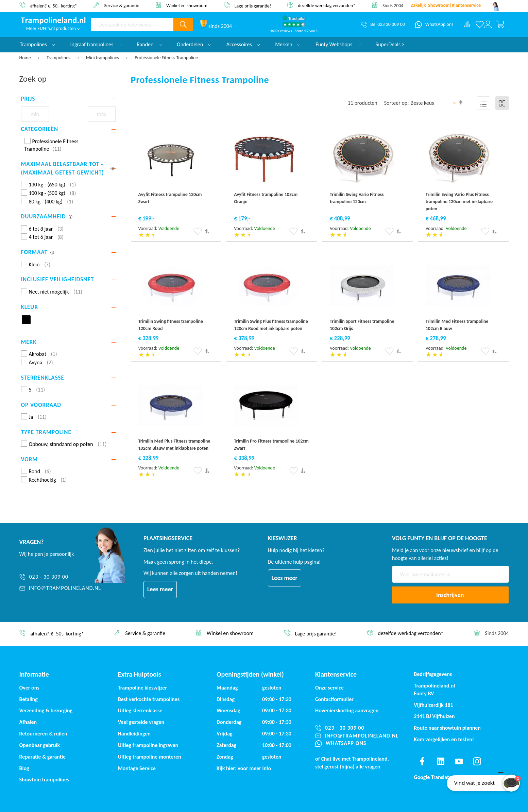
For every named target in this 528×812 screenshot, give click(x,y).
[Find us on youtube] (459, 761)
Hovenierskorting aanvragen (347, 710)
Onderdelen (194, 44)
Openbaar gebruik (40, 745)
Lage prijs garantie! (253, 6)
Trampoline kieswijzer (142, 688)
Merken (288, 44)
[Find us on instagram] (477, 761)
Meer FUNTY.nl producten (53, 28)
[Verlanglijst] (480, 24)
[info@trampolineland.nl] (60, 588)
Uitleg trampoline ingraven (148, 745)
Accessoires (243, 44)
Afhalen (28, 722)
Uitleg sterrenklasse (140, 710)
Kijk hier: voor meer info (244, 768)
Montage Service (137, 768)
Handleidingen (134, 734)
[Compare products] (467, 24)
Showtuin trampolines (44, 780)
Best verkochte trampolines (149, 699)
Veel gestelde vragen (141, 722)
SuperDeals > (390, 44)
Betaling (29, 699)
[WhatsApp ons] (434, 24)
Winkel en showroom (187, 5)
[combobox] (132, 24)
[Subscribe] (450, 595)
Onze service (329, 688)
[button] (198, 231)
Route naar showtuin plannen (447, 728)
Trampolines (59, 58)
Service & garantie (122, 5)
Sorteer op (396, 103)
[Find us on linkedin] (441, 761)
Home (26, 58)
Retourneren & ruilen (43, 734)
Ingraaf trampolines (96, 44)
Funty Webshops (338, 44)
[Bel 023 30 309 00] (383, 24)
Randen (149, 44)
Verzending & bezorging (46, 710)
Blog (24, 768)
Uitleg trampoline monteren (150, 757)
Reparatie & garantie (43, 757)
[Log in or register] (488, 24)
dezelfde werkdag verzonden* (327, 6)
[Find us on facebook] (422, 761)
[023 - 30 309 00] (60, 577)
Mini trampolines (103, 58)
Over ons (29, 688)
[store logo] (53, 21)
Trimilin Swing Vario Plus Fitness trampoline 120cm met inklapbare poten (459, 202)
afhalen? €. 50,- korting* (54, 6)
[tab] (68, 99)
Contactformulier (334, 699)
